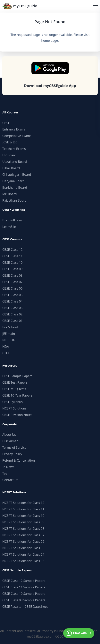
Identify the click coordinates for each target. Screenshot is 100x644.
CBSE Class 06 (12, 288)
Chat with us (78, 633)
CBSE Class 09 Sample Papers (24, 600)
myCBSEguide (20, 6)
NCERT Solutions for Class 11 (23, 509)
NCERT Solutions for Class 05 (23, 548)
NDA (6, 347)
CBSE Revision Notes (17, 415)
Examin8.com (12, 220)
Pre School (10, 327)
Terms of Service (14, 447)
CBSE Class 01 (12, 321)
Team (6, 473)
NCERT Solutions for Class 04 (23, 554)
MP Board (10, 194)
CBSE (6, 123)
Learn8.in (9, 227)
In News (8, 467)
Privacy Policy (12, 454)
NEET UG (9, 340)
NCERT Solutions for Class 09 (23, 522)
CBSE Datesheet (36, 607)
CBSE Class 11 (12, 256)
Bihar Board (11, 168)
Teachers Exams (14, 149)
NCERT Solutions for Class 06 (23, 542)
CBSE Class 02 (12, 314)
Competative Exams (17, 136)
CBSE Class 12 (12, 250)
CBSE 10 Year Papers (17, 395)
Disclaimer (10, 441)
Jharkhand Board (15, 187)
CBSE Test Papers (15, 382)
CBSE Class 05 (12, 295)
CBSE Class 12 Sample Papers (24, 581)
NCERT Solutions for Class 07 (23, 535)
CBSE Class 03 (12, 308)
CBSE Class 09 (12, 269)
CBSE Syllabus (12, 402)
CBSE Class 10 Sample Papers (24, 594)
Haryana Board (13, 181)
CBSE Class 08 (12, 275)
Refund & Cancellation (19, 460)
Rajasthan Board (14, 200)
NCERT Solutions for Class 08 (23, 529)
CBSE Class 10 (12, 263)
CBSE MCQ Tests (14, 389)
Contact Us (10, 480)
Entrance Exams (14, 129)
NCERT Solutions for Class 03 (23, 561)
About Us (9, 435)
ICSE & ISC (10, 142)
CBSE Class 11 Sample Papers (24, 587)
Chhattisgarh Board (17, 175)
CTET (6, 353)
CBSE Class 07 (12, 282)
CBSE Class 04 (12, 301)
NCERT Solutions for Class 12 (23, 503)
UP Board (9, 155)
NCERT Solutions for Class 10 (23, 516)
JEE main (9, 334)
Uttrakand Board (15, 162)
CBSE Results (12, 607)
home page (50, 41)
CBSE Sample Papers (17, 376)
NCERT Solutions (14, 408)
